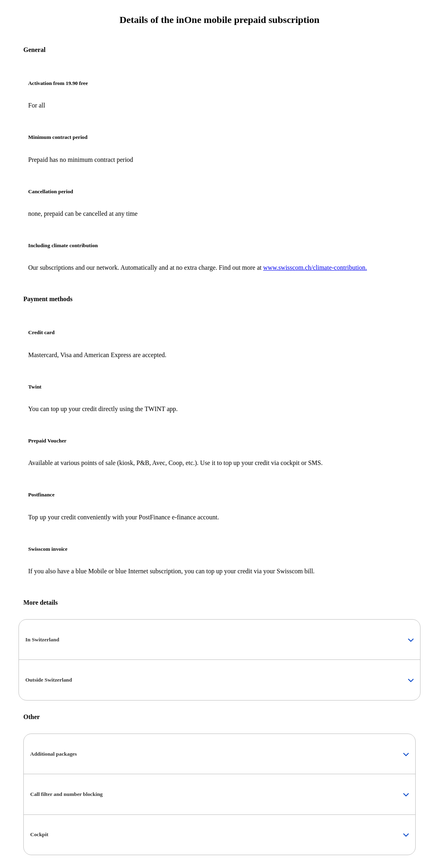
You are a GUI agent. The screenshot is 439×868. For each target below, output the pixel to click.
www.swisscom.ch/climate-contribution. (315, 268)
